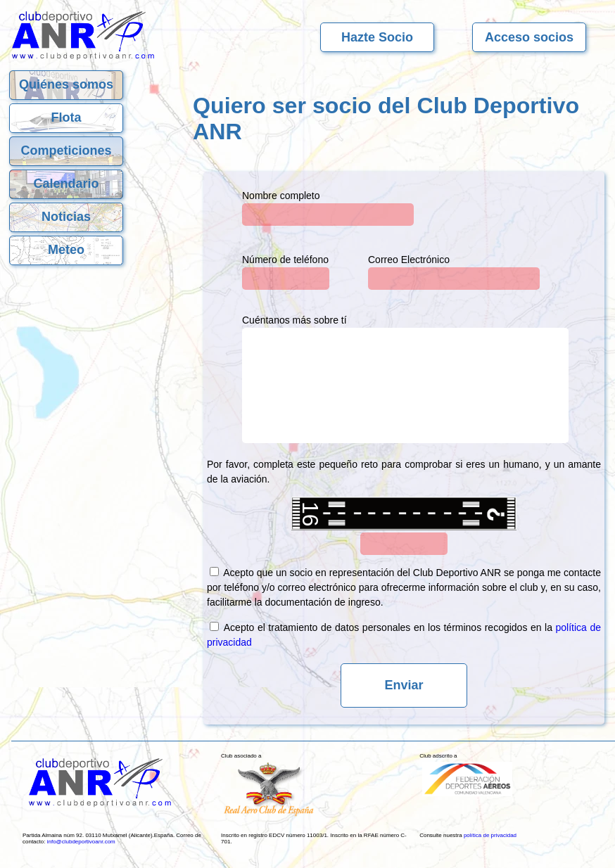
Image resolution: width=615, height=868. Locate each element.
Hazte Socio (377, 37)
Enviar (404, 685)
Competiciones (66, 151)
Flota (66, 117)
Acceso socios (529, 37)
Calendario (66, 184)
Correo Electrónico (409, 260)
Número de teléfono (285, 260)
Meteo (66, 250)
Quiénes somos (66, 84)
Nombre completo (281, 196)
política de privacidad (490, 835)
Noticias (66, 217)
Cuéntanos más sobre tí (294, 320)
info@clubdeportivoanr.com (81, 842)
